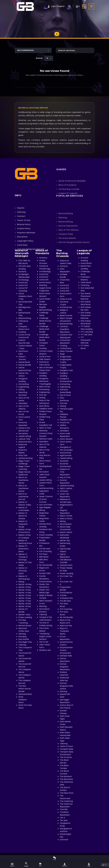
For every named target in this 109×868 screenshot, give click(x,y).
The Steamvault (65, 797)
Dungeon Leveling (43, 374)
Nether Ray (65, 540)
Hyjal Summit (66, 455)
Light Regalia (45, 507)
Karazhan (64, 461)
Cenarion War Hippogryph (66, 336)
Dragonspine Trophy (66, 361)
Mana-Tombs (66, 516)
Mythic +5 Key (25, 595)
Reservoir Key (66, 626)
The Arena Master (44, 630)
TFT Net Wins (86, 335)
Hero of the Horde (24, 413)
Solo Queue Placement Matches (86, 315)
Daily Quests (45, 359)
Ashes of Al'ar (66, 299)
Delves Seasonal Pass (25, 369)
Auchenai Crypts (64, 303)
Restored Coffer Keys (24, 630)
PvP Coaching (45, 551)
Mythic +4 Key (25, 593)
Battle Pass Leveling (86, 267)
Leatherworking (25, 458)
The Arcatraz (66, 757)
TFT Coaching (87, 332)
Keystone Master (23, 451)
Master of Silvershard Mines (23, 549)
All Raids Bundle (64, 276)
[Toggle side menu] (84, 6)
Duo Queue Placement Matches (86, 296)
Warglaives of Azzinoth (66, 830)
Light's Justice (66, 488)
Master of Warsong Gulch (23, 571)
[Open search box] (71, 6)
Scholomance (45, 582)
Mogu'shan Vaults (44, 520)
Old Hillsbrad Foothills (66, 561)
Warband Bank (25, 694)
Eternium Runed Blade (65, 391)
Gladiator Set (66, 420)
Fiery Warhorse (64, 399)
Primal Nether (66, 593)
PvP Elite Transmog (23, 621)
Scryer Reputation (65, 638)
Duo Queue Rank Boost (86, 303)
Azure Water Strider (45, 300)
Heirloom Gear (46, 439)
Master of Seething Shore (25, 542)
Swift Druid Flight (65, 717)
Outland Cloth (66, 565)
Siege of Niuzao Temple (46, 597)
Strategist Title (25, 642)
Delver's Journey (22, 358)
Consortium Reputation (65, 342)
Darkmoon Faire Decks (44, 363)
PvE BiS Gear (45, 549)
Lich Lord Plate (46, 505)
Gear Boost (44, 406)
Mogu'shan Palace (44, 514)
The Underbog (66, 801)
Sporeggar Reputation (65, 701)
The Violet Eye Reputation (66, 805)
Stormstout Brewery (44, 610)
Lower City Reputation (65, 495)
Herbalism (23, 403)
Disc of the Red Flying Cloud (46, 369)
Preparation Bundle (45, 539)
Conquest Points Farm (24, 328)
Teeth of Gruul (66, 746)
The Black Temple (64, 767)
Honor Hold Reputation (65, 435)
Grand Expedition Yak (46, 424)
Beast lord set (66, 315)
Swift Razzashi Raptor (66, 728)
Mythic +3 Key (25, 590)
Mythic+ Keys (24, 615)
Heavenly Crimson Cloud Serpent (46, 433)
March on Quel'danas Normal (23, 497)
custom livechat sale (24, 342)
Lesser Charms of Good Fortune (46, 499)
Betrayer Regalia (43, 306)
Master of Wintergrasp (24, 578)
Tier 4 (62, 818)
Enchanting (24, 384)
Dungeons (44, 378)
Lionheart (64, 491)
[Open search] (26, 865)
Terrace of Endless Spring (46, 624)
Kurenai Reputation (65, 482)
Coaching (85, 285)
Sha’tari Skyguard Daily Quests (66, 686)
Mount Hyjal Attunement (65, 528)
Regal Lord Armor (44, 569)
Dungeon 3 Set (66, 370)
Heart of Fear (45, 428)
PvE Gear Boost (64, 605)
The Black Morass (64, 761)
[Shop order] (33, 50)
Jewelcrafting (25, 436)
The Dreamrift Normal (25, 665)
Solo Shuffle (24, 639)
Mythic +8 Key (25, 604)
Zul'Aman (64, 840)
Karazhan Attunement (65, 465)
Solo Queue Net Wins (86, 309)
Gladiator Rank (46, 409)
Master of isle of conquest (24, 536)
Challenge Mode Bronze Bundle (45, 321)
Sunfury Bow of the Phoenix (66, 707)
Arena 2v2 (64, 285)
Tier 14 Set (44, 642)
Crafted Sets (66, 348)
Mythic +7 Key (25, 601)
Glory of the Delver (24, 399)
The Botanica (66, 776)
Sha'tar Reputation (65, 660)
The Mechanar (66, 779)
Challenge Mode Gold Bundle (44, 329)
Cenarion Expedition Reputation (65, 329)
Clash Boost (86, 282)
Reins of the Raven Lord (65, 621)
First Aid (43, 395)
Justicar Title (24, 439)
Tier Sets (64, 820)
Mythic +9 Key (25, 606)
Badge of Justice (64, 311)
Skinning (22, 634)
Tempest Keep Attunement (67, 753)
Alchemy (64, 266)
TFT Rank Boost (85, 347)
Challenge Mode (44, 314)
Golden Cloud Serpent (45, 413)
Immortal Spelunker (23, 424)
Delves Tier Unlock (23, 374)
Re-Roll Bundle (46, 565)
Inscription (23, 433)
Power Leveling (25, 617)
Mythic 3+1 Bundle (23, 610)
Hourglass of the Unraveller (66, 449)
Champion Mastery (85, 278)
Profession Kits (66, 598)
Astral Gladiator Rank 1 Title (25, 296)
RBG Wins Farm (43, 561)
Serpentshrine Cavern (66, 643)
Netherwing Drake (65, 545)
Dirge (62, 354)
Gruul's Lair (65, 423)
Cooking (22, 332)
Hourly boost (66, 453)
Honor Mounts (66, 439)
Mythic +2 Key (25, 587)
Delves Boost (24, 362)
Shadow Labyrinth (64, 674)
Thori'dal (64, 809)
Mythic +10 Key (25, 584)
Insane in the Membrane (24, 429)
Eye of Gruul (65, 395)
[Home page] (25, 6)
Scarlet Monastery (44, 577)
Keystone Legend (23, 446)
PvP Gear (43, 554)
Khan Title (23, 455)
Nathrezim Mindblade (65, 536)
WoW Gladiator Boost (23, 700)
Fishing (21, 390)
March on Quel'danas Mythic (23, 488)
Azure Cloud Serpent (45, 295)
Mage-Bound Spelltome (24, 473)
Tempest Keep (67, 749)
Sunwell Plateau (63, 712)
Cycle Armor (45, 357)
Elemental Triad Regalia (45, 383)
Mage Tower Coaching (24, 468)
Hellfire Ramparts (64, 427)
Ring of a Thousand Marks (64, 631)
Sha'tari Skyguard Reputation (65, 667)
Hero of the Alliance (24, 407)
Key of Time (65, 477)
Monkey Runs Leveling (45, 525)
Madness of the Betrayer (66, 501)
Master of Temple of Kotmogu (23, 557)
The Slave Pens (67, 793)
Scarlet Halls (45, 573)
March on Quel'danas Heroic (23, 480)
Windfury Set (45, 650)
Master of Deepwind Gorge (23, 524)
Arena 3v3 (64, 288)
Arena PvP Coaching (23, 289)
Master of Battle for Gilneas (23, 516)
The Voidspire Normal (25, 682)
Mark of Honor (66, 519)
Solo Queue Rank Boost (86, 322)
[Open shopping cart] (78, 6)
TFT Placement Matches (86, 340)
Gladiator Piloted (64, 416)
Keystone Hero (25, 442)
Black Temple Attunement (66, 320)
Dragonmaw (65, 357)
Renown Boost (25, 626)
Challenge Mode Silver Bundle (44, 337)
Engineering (24, 387)
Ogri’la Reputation (65, 556)
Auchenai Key (66, 307)
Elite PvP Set (45, 387)
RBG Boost (44, 557)
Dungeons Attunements (66, 380)
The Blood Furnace (64, 772)
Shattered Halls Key (64, 679)
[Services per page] (49, 58)
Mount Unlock (66, 532)
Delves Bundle (25, 365)
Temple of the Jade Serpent (46, 619)
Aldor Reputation (65, 270)
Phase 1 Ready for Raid (66, 569)
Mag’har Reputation (65, 512)
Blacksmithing (25, 318)
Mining (21, 582)
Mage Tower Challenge (24, 462)
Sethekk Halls (66, 656)
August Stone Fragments (45, 289)
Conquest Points (44, 344)
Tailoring (22, 645)
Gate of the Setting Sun (44, 402)
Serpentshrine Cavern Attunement (66, 650)
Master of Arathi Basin (24, 509)
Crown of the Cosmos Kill (24, 336)
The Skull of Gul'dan (65, 789)
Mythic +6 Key (25, 598)
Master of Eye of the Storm (25, 531)
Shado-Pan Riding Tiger (44, 591)
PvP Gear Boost (64, 613)
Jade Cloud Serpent (44, 476)
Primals (63, 595)
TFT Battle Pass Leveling (86, 328)
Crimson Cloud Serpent (46, 352)
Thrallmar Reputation (65, 814)
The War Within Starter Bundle (25, 689)
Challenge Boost (85, 273)
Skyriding (22, 637)
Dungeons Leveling (23, 380)
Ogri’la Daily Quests (65, 550)
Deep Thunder (66, 351)
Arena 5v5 (64, 291)
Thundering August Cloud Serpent (45, 636)
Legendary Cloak (44, 492)
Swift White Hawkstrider (65, 734)
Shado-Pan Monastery (44, 586)
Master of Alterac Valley (25, 503)
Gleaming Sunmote (23, 394)
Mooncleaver (66, 524)
